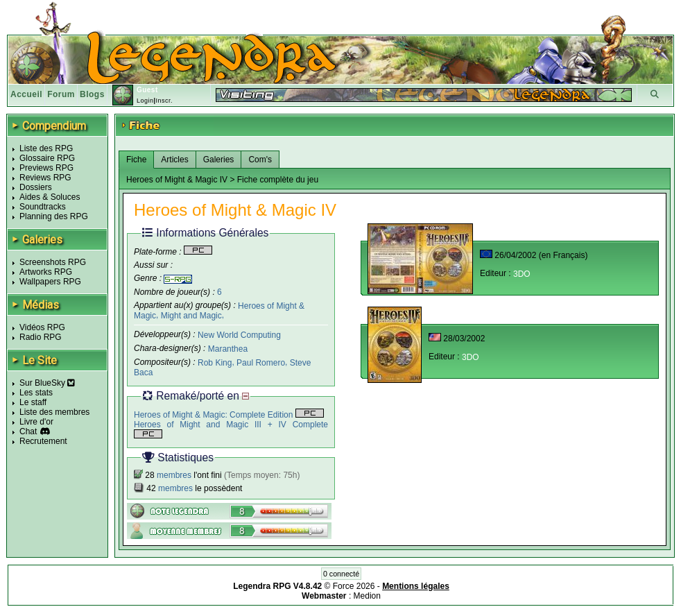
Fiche (136, 160)
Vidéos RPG (42, 327)
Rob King (215, 363)
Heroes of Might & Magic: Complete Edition (229, 415)
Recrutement (43, 441)
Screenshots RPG (53, 262)
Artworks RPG (46, 272)
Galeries (219, 160)
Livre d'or (36, 422)
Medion (367, 596)
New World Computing (239, 335)
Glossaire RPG (47, 158)
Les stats (36, 393)
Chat (28, 431)
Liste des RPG (46, 148)
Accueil (26, 94)
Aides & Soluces (50, 197)
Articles (174, 160)
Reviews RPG (45, 178)
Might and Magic (191, 316)
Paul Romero (261, 363)
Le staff (33, 402)
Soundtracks (43, 207)
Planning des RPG (54, 216)
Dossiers (36, 187)
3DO (522, 274)
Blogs (92, 94)
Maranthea (228, 349)
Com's (260, 160)
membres (174, 475)
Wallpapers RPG (50, 282)
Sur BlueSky (47, 383)
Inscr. (164, 101)
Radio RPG (41, 337)
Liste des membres (54, 412)
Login (145, 101)
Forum (61, 94)
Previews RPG (46, 168)
